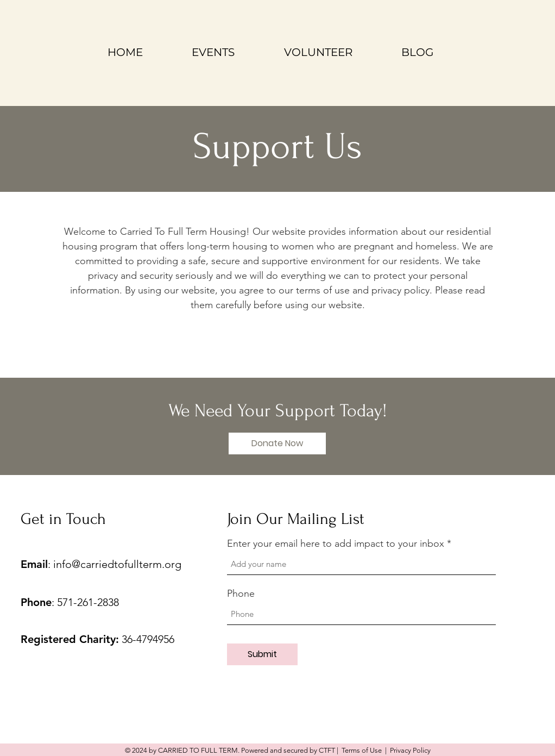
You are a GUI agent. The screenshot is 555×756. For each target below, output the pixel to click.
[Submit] (262, 654)
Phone (241, 593)
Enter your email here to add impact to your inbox (336, 543)
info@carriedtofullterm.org (117, 564)
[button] (277, 443)
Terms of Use (362, 750)
